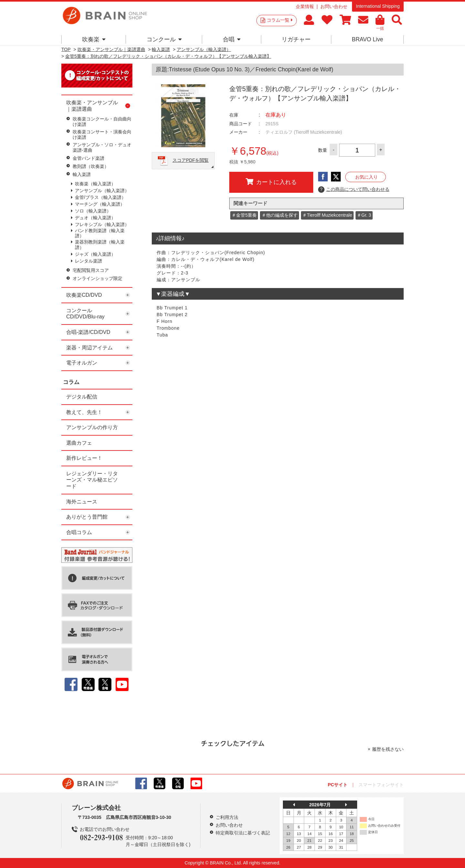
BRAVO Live (367, 39)
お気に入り (367, 177)
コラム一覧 (280, 20)
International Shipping (378, 6)
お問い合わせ (334, 6)
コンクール (164, 39)
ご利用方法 (227, 817)
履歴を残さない (388, 749)
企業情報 (305, 6)
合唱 (232, 39)
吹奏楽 (94, 39)
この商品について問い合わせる (354, 190)
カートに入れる (271, 182)
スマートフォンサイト (381, 785)
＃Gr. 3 (364, 215)
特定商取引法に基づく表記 (243, 833)
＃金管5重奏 (244, 215)
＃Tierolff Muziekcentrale (327, 215)
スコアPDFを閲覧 (191, 160)
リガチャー (296, 39)
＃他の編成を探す (280, 215)
